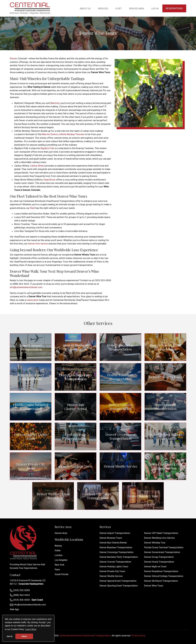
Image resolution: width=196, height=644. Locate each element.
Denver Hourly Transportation (165, 407)
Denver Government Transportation (120, 436)
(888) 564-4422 (20, 595)
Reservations (174, 8)
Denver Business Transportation (76, 347)
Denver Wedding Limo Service (53, 496)
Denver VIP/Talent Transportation (98, 496)
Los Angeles (61, 560)
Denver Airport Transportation (31, 347)
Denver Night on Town (76, 466)
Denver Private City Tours (31, 466)
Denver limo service (38, 244)
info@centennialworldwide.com (26, 287)
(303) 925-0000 (20, 590)
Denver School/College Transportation (165, 436)
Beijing (58, 546)
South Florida (62, 574)
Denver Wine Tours (154, 586)
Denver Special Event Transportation (165, 347)
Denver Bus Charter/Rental (76, 407)
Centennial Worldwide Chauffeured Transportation (85, 636)
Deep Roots (49, 180)
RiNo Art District (50, 134)
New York (59, 565)
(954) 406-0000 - (26, 600)
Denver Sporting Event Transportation (165, 466)
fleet (33, 208)
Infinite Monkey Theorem (72, 134)
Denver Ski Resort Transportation (31, 377)
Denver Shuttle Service (120, 466)
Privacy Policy (138, 636)
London (59, 555)
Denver (13, 58)
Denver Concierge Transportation (120, 347)
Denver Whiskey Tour (143, 496)
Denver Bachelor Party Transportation (76, 377)
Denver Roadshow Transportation (121, 377)
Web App (14, 609)
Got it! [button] (10, 636)
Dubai (58, 550)
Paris (57, 569)
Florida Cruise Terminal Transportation (31, 407)
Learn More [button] (31, 629)
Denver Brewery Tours (165, 377)
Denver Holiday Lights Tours (31, 436)
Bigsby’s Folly (48, 148)
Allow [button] (24, 636)
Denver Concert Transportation (121, 407)
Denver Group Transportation (76, 436)
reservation (33, 300)
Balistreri (55, 103)
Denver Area (61, 533)
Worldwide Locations (69, 539)
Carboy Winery (37, 166)
